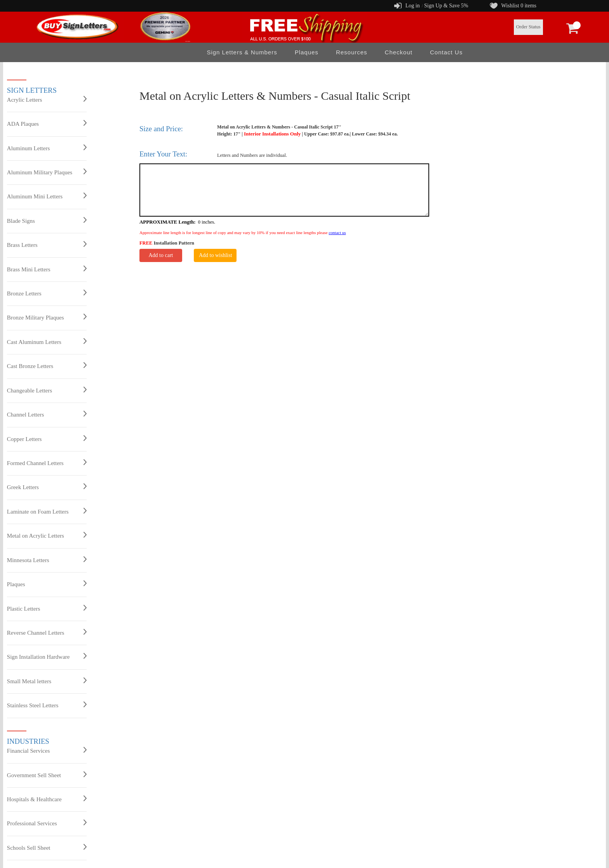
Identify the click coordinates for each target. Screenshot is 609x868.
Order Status (528, 27)
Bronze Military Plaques (47, 317)
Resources (352, 52)
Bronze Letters (47, 293)
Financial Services (47, 750)
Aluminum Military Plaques (47, 172)
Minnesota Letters (47, 560)
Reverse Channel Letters (47, 632)
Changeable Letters (47, 390)
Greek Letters (47, 487)
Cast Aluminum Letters (47, 342)
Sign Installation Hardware (47, 656)
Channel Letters (47, 414)
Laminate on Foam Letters (47, 511)
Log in (413, 6)
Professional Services (47, 823)
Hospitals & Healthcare (47, 799)
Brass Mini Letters (47, 269)
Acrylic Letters (47, 99)
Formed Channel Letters (47, 463)
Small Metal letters (47, 681)
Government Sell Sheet (47, 775)
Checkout (399, 52)
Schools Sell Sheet (47, 847)
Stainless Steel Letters (47, 705)
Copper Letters (47, 439)
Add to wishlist (216, 255)
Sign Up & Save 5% (446, 6)
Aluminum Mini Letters (47, 196)
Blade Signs (47, 220)
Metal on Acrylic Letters (47, 535)
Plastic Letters (47, 608)
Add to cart (161, 255)
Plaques (307, 52)
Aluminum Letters (47, 148)
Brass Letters (47, 245)
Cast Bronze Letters (47, 366)
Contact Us (446, 52)
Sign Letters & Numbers (242, 52)
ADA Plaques (47, 123)
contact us (337, 233)
